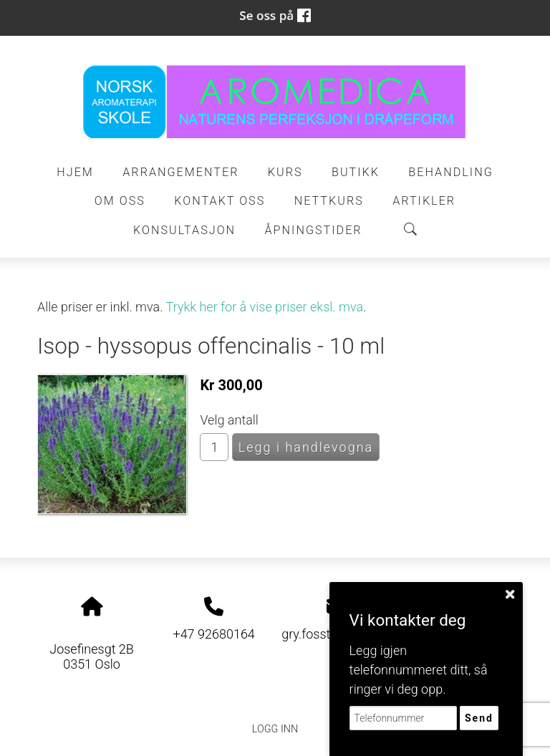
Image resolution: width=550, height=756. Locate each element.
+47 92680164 (213, 634)
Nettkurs (329, 201)
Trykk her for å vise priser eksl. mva (265, 307)
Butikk (356, 172)
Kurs (285, 172)
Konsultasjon (184, 230)
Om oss (120, 201)
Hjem (75, 172)
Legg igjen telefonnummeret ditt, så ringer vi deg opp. (419, 670)
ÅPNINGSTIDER (314, 230)
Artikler (424, 201)
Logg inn (275, 729)
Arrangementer (180, 172)
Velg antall (229, 420)
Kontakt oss (219, 201)
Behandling (450, 172)
